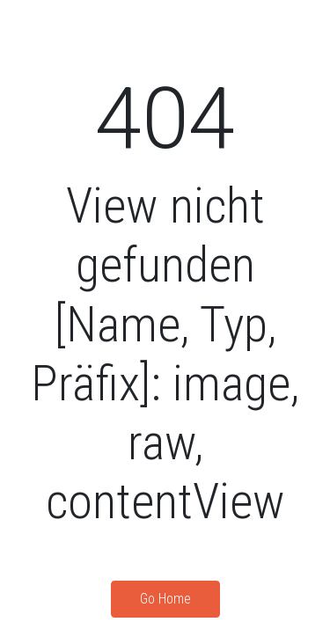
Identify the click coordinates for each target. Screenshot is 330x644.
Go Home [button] (165, 599)
